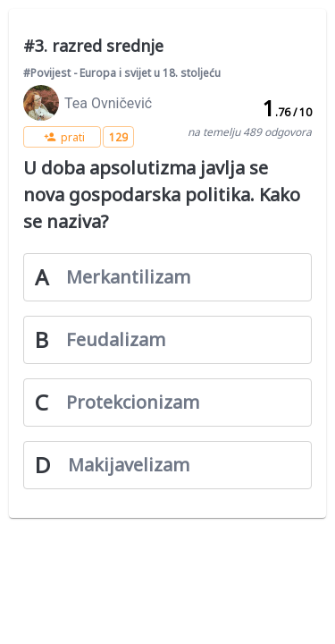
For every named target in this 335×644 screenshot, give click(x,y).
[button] (62, 137)
